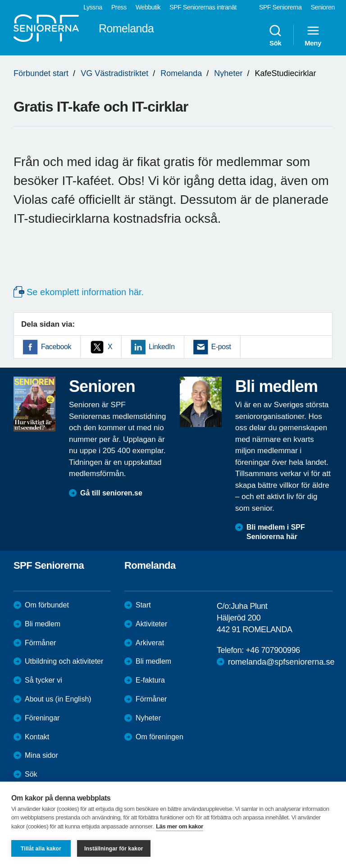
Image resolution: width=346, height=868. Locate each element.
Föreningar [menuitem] (42, 718)
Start (143, 605)
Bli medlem (43, 624)
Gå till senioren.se (111, 493)
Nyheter (228, 73)
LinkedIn (162, 347)
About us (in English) (58, 699)
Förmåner (40, 643)
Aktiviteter (151, 624)
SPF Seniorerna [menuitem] (280, 7)
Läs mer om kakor (180, 826)
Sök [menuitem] (275, 35)
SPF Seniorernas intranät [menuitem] (203, 7)
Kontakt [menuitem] (37, 737)
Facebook (56, 347)
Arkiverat (150, 643)
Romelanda (181, 73)
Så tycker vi (43, 680)
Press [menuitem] (119, 7)
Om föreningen (159, 737)
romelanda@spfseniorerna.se (281, 662)
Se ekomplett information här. (85, 292)
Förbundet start (41, 73)
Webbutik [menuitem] (148, 7)
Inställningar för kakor (114, 849)
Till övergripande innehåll (0, 0)
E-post (221, 347)
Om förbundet (47, 605)
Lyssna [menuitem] (93, 7)
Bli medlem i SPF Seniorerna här (276, 532)
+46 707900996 (273, 650)
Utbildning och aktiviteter (64, 661)
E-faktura (150, 680)
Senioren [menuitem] (323, 7)
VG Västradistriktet (114, 73)
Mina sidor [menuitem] (41, 755)
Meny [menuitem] (313, 35)
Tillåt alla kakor (41, 849)
